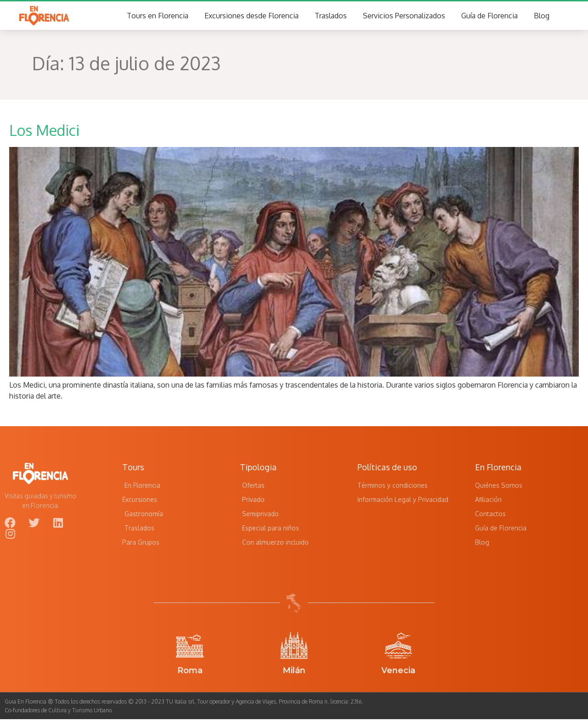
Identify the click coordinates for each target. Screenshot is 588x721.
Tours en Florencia (158, 17)
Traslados (331, 17)
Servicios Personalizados (404, 17)
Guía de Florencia (489, 17)
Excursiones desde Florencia (252, 17)
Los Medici (44, 132)
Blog (542, 17)
